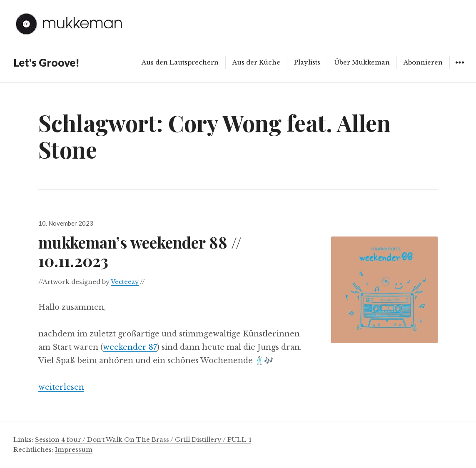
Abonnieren (423, 62)
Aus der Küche (256, 62)
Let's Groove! (46, 62)
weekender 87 (130, 347)
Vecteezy (125, 282)
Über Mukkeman (362, 62)
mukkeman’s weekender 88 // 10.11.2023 (140, 251)
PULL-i (239, 439)
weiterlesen (61, 387)
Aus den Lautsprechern (180, 62)
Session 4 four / (61, 439)
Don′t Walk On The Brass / (131, 439)
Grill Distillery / (201, 439)
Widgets (460, 68)
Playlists (307, 62)
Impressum (74, 449)
